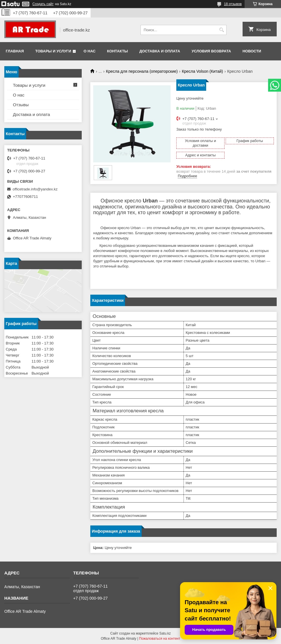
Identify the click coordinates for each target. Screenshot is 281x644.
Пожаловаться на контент (160, 639)
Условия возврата (211, 51)
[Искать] (222, 30)
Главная (15, 51)
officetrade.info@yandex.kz (35, 189)
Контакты (117, 51)
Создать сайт (43, 4)
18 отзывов (233, 4)
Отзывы (21, 105)
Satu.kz (165, 633)
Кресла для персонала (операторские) (142, 71)
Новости (252, 51)
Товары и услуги (53, 51)
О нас (90, 51)
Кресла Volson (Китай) (202, 71)
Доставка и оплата (160, 51)
